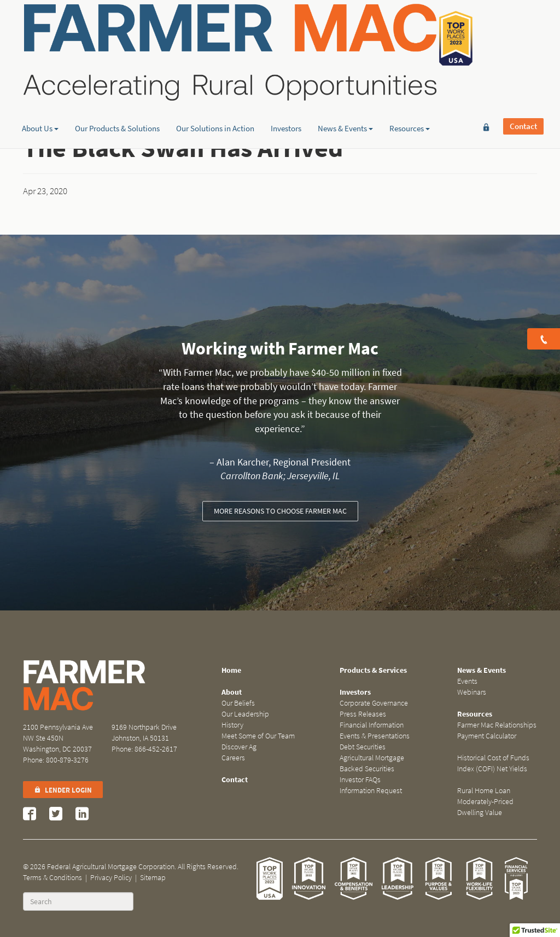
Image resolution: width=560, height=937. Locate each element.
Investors (286, 85)
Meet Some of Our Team (258, 736)
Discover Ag (239, 747)
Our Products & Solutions (117, 85)
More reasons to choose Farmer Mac (280, 511)
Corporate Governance (374, 703)
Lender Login (63, 790)
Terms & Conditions (52, 878)
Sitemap (153, 878)
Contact (523, 26)
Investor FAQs (360, 780)
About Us (40, 85)
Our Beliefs (238, 703)
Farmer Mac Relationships (497, 725)
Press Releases (363, 714)
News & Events (345, 85)
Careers (233, 758)
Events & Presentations (375, 736)
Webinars (472, 692)
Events (467, 681)
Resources (410, 85)
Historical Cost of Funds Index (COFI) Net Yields (493, 763)
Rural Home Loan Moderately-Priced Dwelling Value (485, 802)
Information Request (371, 791)
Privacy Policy (111, 878)
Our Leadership (245, 714)
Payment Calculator (487, 736)
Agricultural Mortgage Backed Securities (372, 763)
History (232, 725)
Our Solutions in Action (215, 85)
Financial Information (372, 725)
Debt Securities (363, 747)
